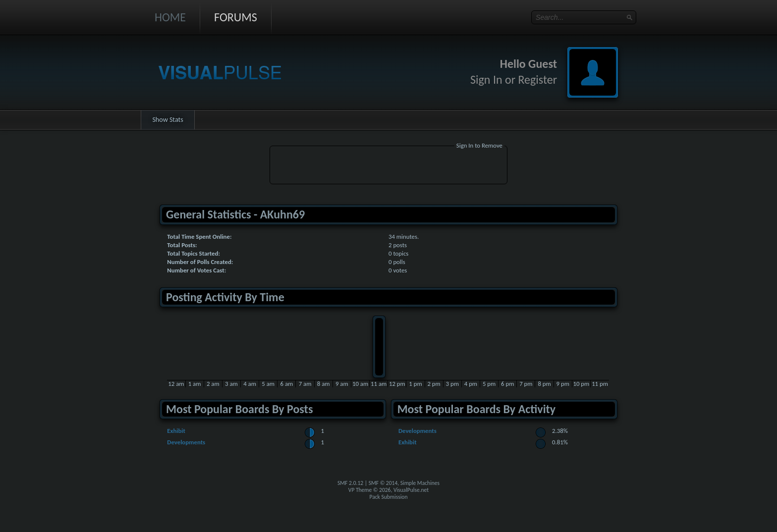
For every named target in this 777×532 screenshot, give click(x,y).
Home (170, 17)
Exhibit (176, 431)
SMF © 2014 (383, 483)
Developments (186, 442)
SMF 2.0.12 (350, 483)
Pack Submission (389, 497)
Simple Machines (420, 483)
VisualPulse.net (411, 490)
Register (537, 80)
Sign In (486, 80)
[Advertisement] (388, 166)
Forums (236, 17)
